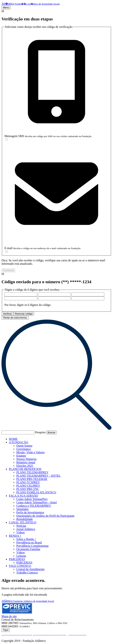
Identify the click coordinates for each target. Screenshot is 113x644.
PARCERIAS (17, 559)
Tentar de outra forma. (15, 318)
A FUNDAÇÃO (19, 442)
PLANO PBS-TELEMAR (32, 479)
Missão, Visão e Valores (30, 452)
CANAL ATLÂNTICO (23, 522)
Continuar (8, 270)
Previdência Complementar (33, 546)
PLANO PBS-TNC (28, 489)
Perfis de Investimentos (30, 512)
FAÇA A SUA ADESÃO (24, 496)
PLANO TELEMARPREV (32, 472)
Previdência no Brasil (29, 542)
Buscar (51, 432)
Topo (6, 630)
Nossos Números (26, 459)
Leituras (21, 556)
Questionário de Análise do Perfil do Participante (45, 516)
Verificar (7, 314)
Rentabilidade (25, 519)
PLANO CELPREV (28, 486)
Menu (6, 8)
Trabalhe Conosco (27, 572)
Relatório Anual (26, 462)
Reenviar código (24, 314)
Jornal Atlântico (26, 529)
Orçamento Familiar (28, 549)
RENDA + (15, 536)
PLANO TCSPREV (28, 482)
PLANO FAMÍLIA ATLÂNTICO (36, 492)
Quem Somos (24, 446)
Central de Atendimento (30, 569)
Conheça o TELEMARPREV (34, 506)
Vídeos (20, 532)
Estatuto (21, 456)
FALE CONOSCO (20, 566)
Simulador (23, 509)
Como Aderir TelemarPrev (32, 499)
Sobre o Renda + (26, 539)
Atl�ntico (31, 4)
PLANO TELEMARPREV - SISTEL (38, 476)
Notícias (21, 526)
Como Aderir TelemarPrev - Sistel (36, 502)
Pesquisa (40, 432)
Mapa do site (9, 616)
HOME (13, 439)
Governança (23, 449)
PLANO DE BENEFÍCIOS (25, 469)
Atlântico (28, 601)
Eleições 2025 (25, 466)
